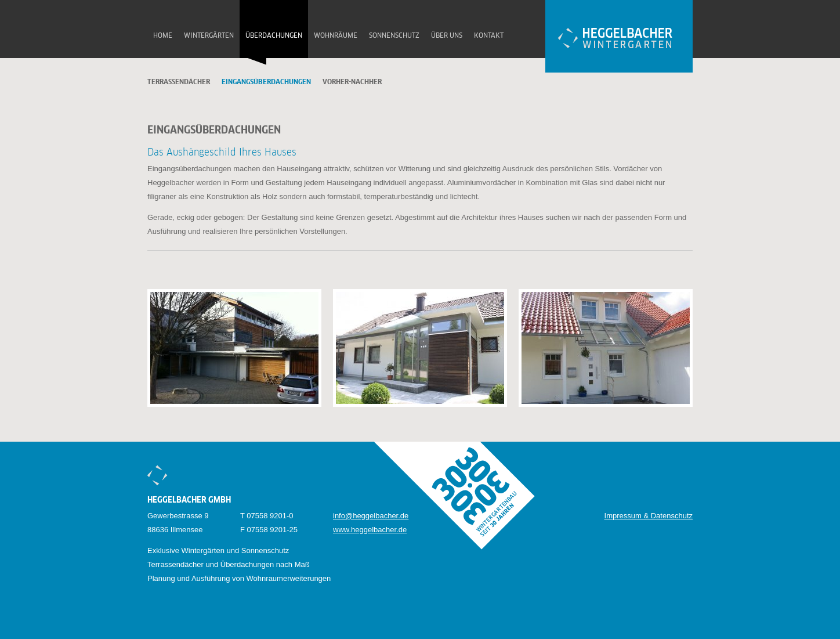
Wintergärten (209, 36)
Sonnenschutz (394, 36)
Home (163, 36)
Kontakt (489, 36)
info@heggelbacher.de (371, 516)
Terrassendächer (179, 82)
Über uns (447, 36)
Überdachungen (274, 36)
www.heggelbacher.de (370, 530)
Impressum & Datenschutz (649, 516)
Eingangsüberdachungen (266, 82)
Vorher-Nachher (352, 82)
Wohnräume (336, 36)
